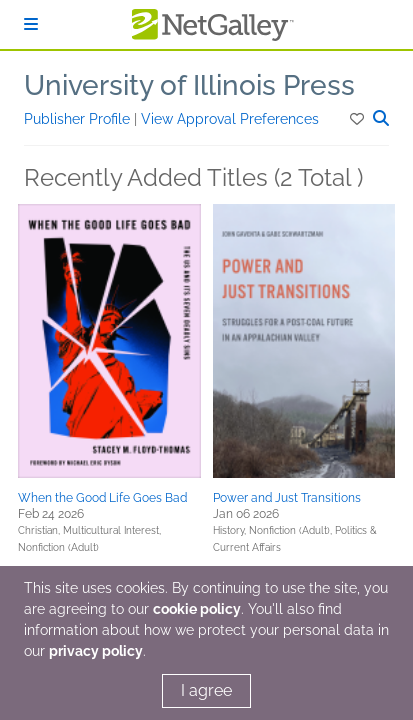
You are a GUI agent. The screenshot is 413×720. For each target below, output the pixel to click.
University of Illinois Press (189, 85)
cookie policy (197, 609)
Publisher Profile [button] (79, 119)
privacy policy (96, 651)
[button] (358, 119)
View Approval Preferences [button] (230, 119)
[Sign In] (31, 24)
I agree (206, 690)
